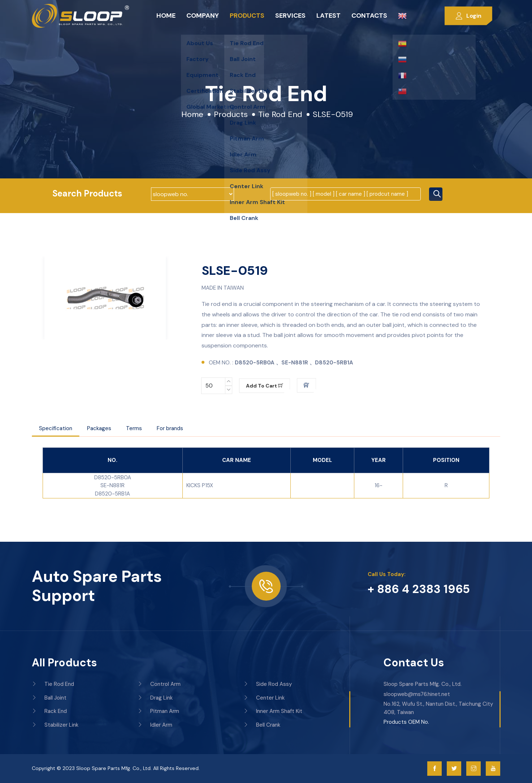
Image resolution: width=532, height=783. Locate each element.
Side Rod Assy (268, 684)
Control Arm (159, 684)
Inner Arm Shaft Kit (273, 711)
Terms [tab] (134, 428)
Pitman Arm (158, 711)
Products (247, 16)
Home (166, 16)
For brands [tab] (170, 428)
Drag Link (155, 698)
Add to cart (265, 386)
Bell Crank (262, 725)
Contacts (369, 16)
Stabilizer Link (55, 725)
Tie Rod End (280, 114)
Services (290, 16)
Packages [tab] (99, 428)
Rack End (49, 711)
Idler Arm (155, 725)
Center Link (264, 698)
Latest (328, 16)
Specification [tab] (56, 428)
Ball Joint (49, 698)
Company (203, 16)
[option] (105, 298)
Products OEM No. (406, 722)
